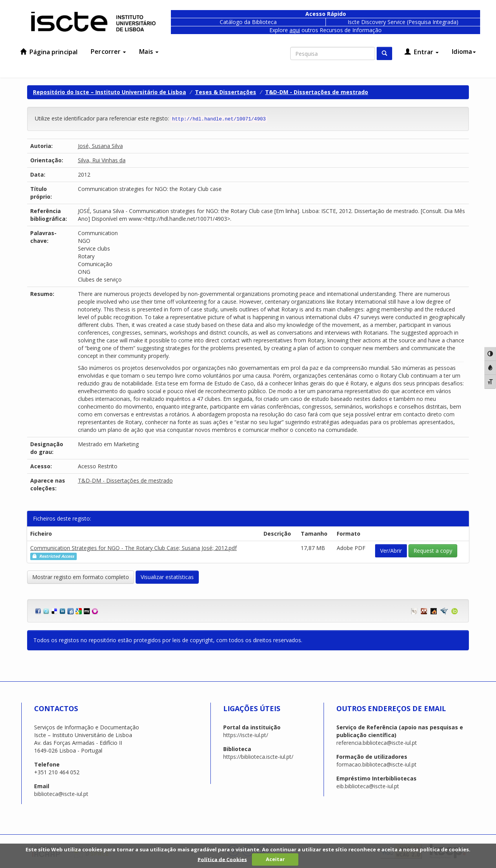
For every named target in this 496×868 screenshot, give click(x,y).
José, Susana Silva (100, 146)
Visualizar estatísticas (167, 577)
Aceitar (275, 859)
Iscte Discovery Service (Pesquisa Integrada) (403, 22)
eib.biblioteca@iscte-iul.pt (368, 786)
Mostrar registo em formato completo (81, 577)
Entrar (422, 52)
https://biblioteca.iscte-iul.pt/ (258, 757)
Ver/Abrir (391, 551)
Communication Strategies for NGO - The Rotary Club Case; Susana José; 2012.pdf (133, 548)
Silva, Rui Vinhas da (102, 160)
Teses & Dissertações (226, 92)
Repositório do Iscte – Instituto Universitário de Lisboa (109, 92)
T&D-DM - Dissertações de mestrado (317, 92)
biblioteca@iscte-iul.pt (61, 794)
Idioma (464, 52)
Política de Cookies (222, 859)
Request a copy (433, 551)
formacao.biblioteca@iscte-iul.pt (376, 764)
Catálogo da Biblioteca (248, 22)
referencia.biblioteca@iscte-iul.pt (377, 743)
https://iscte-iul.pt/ (246, 735)
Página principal (49, 52)
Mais (149, 52)
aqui (295, 30)
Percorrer (108, 52)
